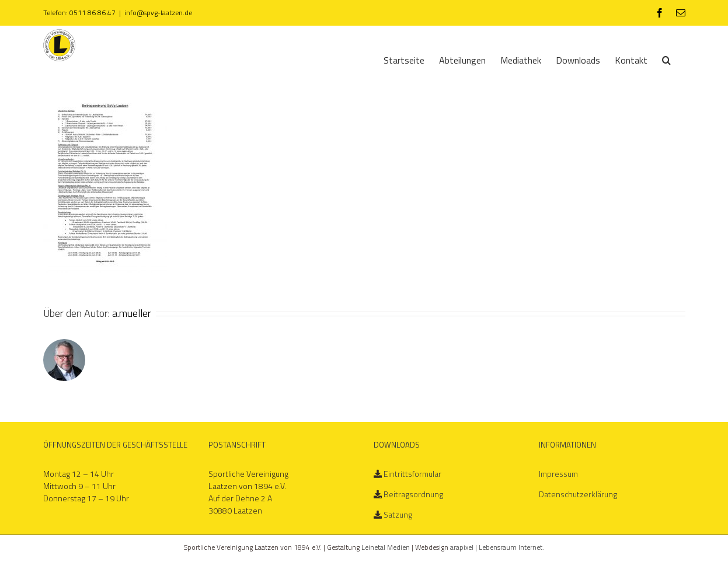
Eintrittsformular (412, 474)
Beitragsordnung (413, 494)
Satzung (398, 514)
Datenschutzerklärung (578, 494)
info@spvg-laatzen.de (158, 13)
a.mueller (132, 313)
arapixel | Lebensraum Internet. (497, 547)
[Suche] (666, 59)
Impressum (558, 474)
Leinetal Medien (386, 547)
